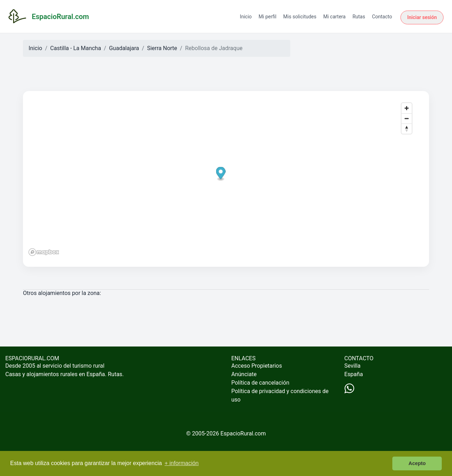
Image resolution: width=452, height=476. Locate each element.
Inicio (246, 17)
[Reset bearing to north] (407, 129)
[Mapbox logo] (44, 252)
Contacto (382, 17)
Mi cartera (334, 17)
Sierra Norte (162, 48)
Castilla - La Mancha (76, 48)
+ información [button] (182, 463)
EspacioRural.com (243, 433)
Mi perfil (267, 17)
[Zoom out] (407, 118)
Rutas (359, 17)
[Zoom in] (407, 108)
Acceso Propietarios (257, 366)
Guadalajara (124, 48)
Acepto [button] (417, 463)
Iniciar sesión (422, 17)
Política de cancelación (260, 383)
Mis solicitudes (300, 17)
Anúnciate (244, 374)
